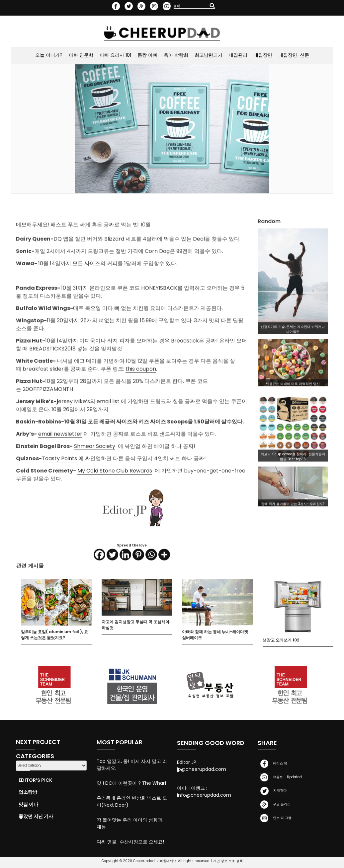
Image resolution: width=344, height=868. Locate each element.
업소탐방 (28, 792)
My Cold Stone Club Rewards (115, 498)
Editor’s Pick (35, 780)
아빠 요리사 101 (115, 55)
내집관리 (238, 55)
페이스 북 (272, 764)
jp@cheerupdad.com (202, 769)
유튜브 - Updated (280, 777)
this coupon (141, 397)
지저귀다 (272, 791)
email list (108, 429)
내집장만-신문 (294, 55)
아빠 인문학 (81, 55)
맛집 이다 (28, 804)
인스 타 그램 (275, 818)
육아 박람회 (176, 55)
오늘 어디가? (49, 55)
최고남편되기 (209, 55)
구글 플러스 (274, 804)
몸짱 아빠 (147, 55)
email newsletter (60, 462)
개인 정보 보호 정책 (228, 861)
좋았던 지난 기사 (36, 816)
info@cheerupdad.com (204, 795)
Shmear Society (95, 474)
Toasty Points (59, 486)
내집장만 (263, 55)
